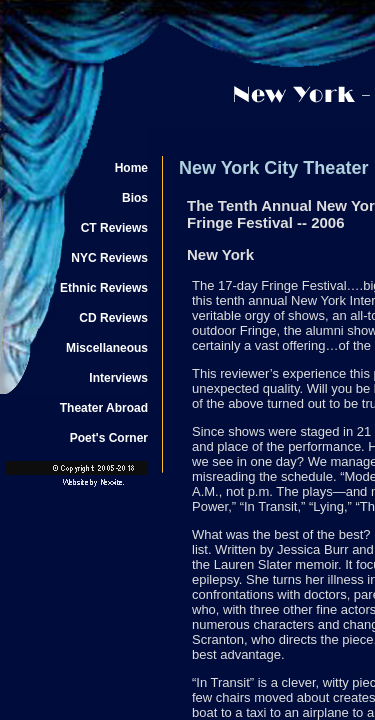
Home (131, 168)
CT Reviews (114, 228)
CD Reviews (113, 318)
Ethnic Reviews (104, 288)
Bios (135, 198)
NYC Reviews (109, 258)
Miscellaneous (107, 348)
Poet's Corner (109, 438)
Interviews (118, 378)
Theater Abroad (104, 408)
